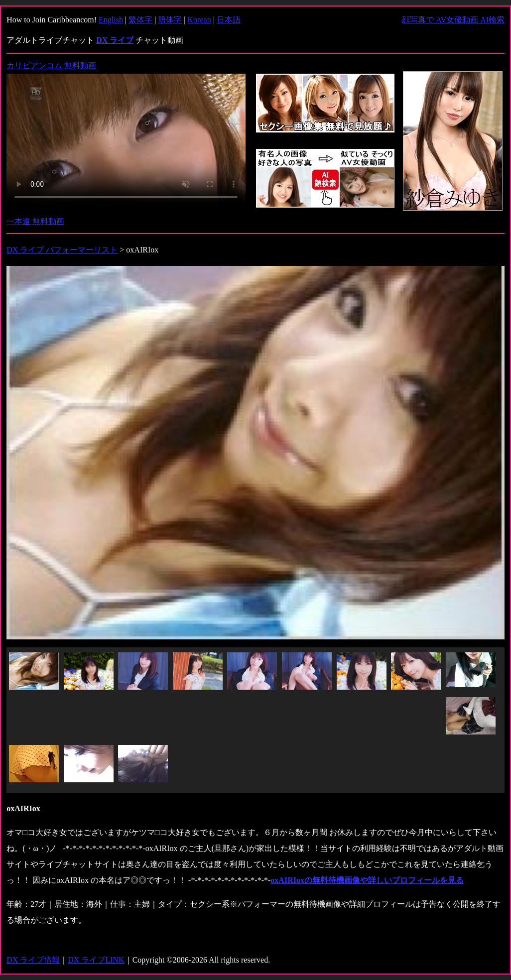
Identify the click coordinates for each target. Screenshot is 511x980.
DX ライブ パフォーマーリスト (62, 250)
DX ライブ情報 (33, 960)
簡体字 (170, 20)
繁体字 (140, 20)
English (111, 20)
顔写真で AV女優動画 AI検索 (453, 20)
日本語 (229, 20)
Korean (199, 20)
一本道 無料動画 (35, 221)
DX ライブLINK (96, 960)
